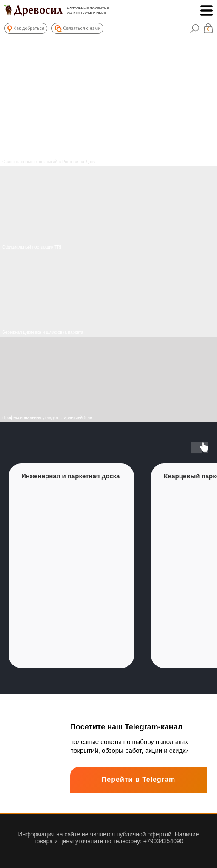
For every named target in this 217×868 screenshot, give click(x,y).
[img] (108, 294)
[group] (71, 566)
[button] (26, 28)
